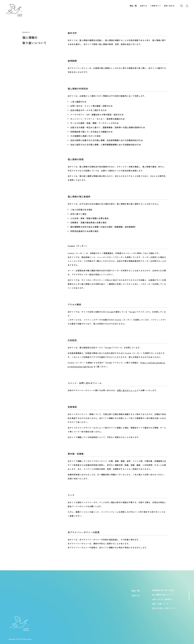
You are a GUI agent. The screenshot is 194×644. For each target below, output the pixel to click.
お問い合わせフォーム (127, 390)
